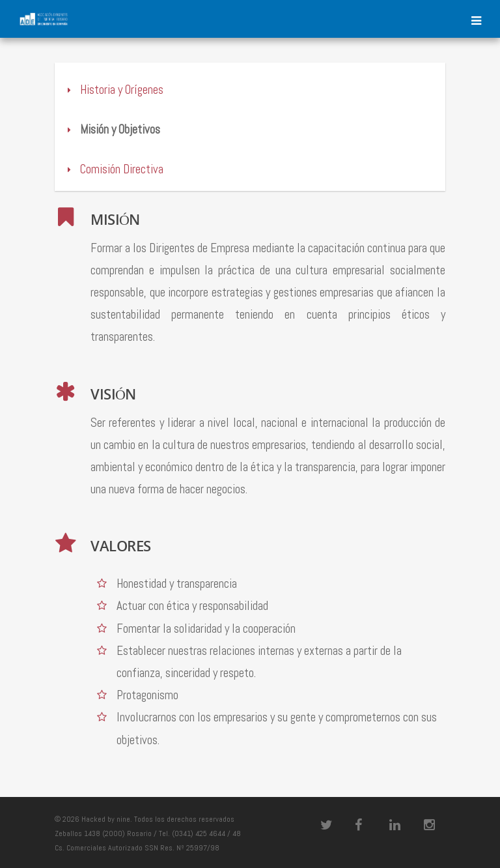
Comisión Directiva (114, 169)
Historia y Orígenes (114, 90)
